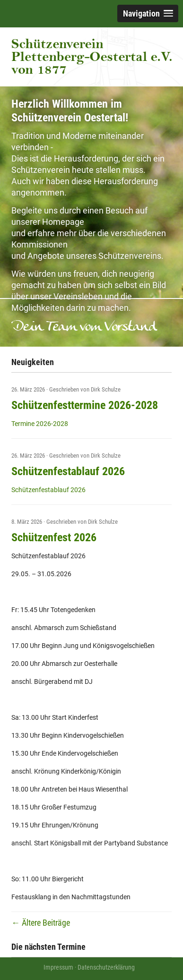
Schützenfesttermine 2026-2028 (85, 405)
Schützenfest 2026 (54, 537)
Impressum (58, 967)
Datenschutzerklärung (106, 967)
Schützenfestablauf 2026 (68, 471)
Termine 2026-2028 (40, 424)
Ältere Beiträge (41, 923)
